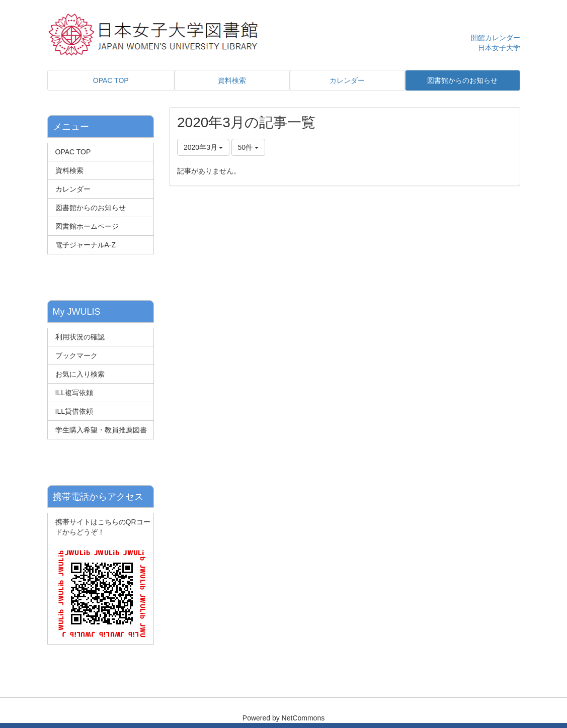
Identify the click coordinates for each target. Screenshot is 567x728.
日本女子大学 (499, 48)
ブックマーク (76, 355)
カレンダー (73, 189)
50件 (248, 147)
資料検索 (69, 170)
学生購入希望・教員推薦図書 (101, 430)
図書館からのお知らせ (91, 208)
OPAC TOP (73, 152)
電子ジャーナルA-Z (86, 245)
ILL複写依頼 (74, 393)
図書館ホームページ (87, 226)
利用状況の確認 (80, 337)
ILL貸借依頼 (74, 411)
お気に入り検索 (80, 374)
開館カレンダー (496, 38)
